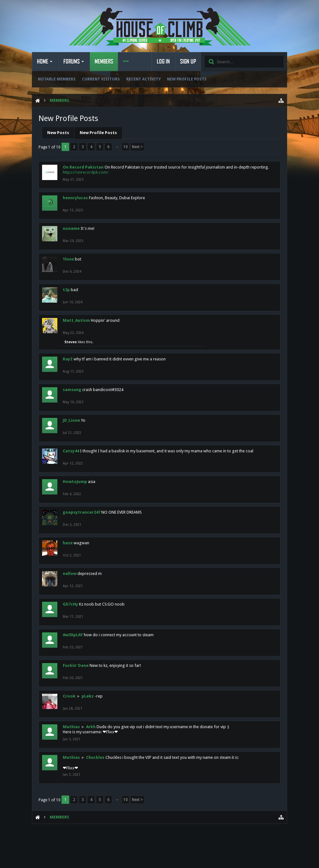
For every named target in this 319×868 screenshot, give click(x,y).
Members (104, 62)
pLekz (88, 696)
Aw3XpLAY (73, 635)
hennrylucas (75, 198)
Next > (137, 147)
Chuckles (95, 757)
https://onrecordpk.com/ (86, 172)
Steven (71, 342)
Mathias (71, 727)
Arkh (91, 727)
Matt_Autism (76, 320)
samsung (72, 390)
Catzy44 (71, 451)
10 (126, 147)
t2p (66, 290)
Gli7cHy (70, 604)
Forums (72, 62)
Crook (69, 696)
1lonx (68, 259)
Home (43, 62)
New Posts (58, 133)
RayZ (68, 359)
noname (71, 228)
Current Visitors (101, 79)
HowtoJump (75, 482)
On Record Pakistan (83, 167)
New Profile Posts (187, 79)
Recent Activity (143, 79)
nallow (70, 574)
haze (68, 543)
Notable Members (57, 79)
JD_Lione (71, 420)
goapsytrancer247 (82, 512)
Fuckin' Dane (76, 665)
